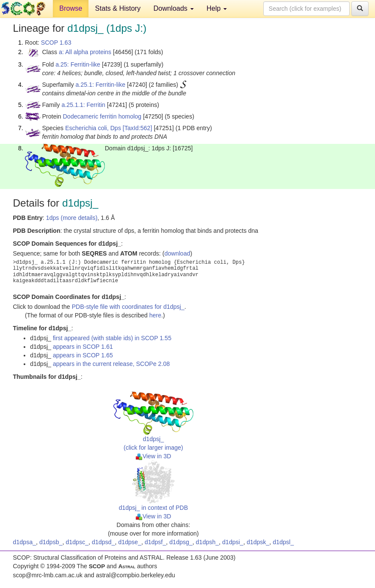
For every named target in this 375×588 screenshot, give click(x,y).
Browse (71, 8)
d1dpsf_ (155, 542)
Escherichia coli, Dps (93, 128)
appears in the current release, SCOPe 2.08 (111, 364)
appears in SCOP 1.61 (83, 347)
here (155, 315)
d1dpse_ (130, 542)
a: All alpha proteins (85, 52)
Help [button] (217, 8)
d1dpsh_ (207, 542)
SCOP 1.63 (56, 43)
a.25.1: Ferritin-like (101, 85)
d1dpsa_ (24, 542)
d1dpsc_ (77, 542)
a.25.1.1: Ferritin (83, 105)
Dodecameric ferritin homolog (102, 116)
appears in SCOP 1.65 (83, 355)
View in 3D (154, 456)
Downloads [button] (174, 8)
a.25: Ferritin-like (78, 64)
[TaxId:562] (138, 128)
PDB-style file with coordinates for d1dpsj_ (128, 307)
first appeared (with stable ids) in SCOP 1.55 (112, 338)
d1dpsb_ (51, 542)
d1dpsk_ (258, 542)
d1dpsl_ (283, 542)
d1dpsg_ (181, 542)
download (177, 253)
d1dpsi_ (233, 542)
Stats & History (118, 8)
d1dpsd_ (104, 542)
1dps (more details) (72, 218)
